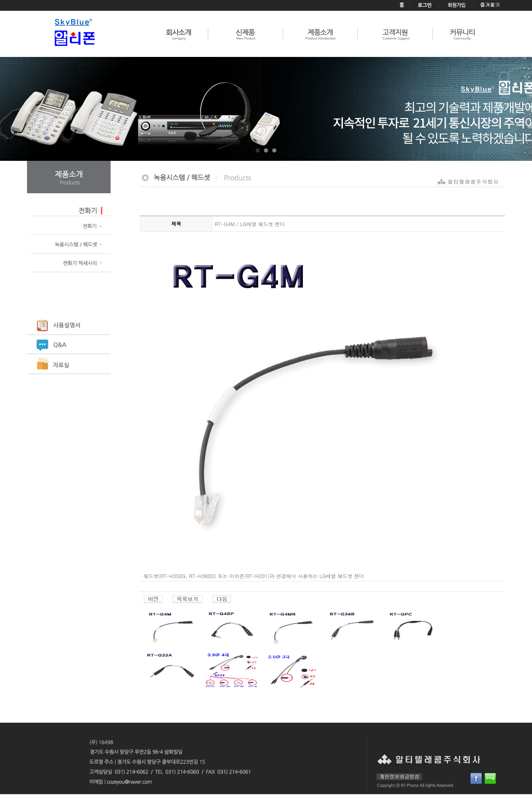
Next (500, 112)
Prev (32, 112)
